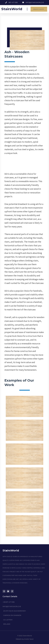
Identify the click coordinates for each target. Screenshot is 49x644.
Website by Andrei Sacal (25, 639)
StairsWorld (12, 9)
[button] (27, 9)
